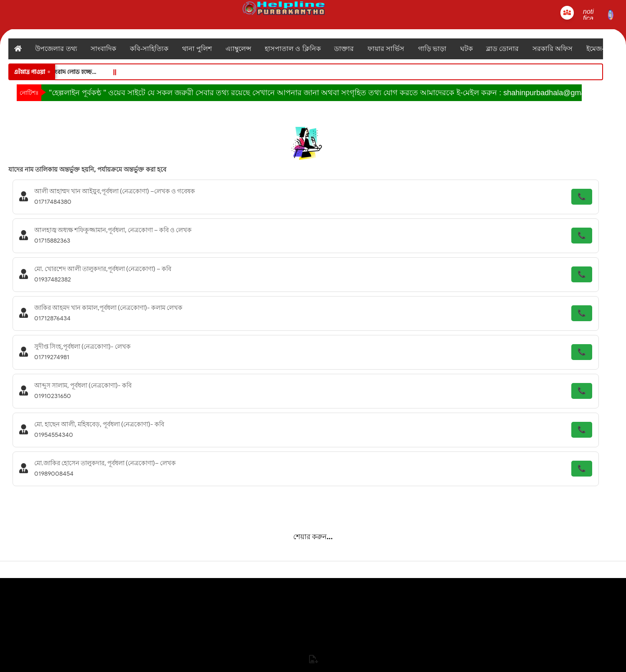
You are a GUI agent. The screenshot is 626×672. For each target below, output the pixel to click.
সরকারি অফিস (553, 49)
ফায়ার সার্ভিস (386, 49)
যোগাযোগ (313, 609)
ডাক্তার (344, 49)
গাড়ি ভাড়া (432, 49)
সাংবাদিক (103, 49)
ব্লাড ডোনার (502, 49)
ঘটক (466, 49)
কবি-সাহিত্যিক (149, 49)
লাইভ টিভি (313, 647)
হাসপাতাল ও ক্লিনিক (293, 49)
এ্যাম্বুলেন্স (238, 49)
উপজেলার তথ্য (56, 49)
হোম (313, 591)
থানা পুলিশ (197, 49)
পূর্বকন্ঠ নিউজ (313, 665)
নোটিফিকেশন (313, 629)
